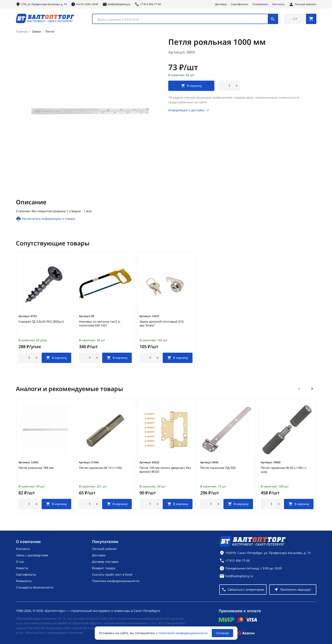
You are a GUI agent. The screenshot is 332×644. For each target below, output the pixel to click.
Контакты (278, 4)
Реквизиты (24, 581)
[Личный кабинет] (302, 4)
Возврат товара (104, 568)
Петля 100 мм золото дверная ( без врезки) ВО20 (165, 470)
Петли (50, 31)
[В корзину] (56, 358)
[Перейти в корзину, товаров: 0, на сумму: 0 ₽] (300, 19)
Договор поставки (105, 562)
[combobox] (185, 19)
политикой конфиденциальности (183, 633)
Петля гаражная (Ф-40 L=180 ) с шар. (284, 470)
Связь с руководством (32, 555)
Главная (22, 31)
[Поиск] (273, 19)
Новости (22, 568)
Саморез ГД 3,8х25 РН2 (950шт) (41, 322)
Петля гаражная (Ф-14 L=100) (100, 468)
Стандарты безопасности (35, 587)
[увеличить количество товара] (237, 86)
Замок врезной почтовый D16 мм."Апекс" (162, 324)
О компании (260, 4)
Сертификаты (240, 4)
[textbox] (182, 20)
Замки (36, 31)
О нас (20, 562)
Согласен (222, 633)
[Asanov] (246, 633)
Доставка (221, 4)
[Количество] (229, 86)
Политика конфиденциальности (116, 581)
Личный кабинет (105, 549)
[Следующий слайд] (312, 389)
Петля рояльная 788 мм (36, 468)
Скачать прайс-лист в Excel (112, 574)
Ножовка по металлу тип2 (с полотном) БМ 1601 (100, 324)
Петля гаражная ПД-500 (218, 468)
